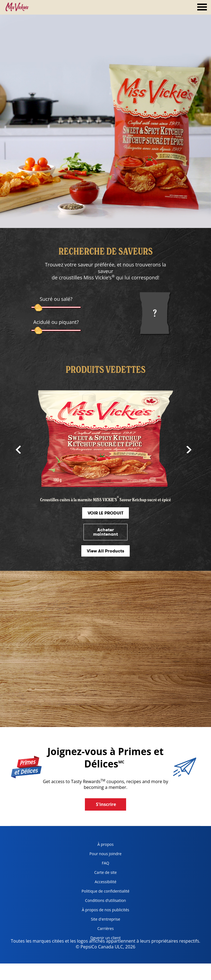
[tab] (202, 8)
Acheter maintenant (105, 532)
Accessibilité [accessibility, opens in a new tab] (97, 883)
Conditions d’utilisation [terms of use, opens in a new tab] (102, 901)
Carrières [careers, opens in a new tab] (96, 930)
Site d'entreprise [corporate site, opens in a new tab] (99, 920)
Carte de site (105, 872)
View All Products (105, 551)
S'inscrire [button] (106, 804)
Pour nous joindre (106, 854)
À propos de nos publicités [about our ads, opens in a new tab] (103, 911)
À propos (106, 844)
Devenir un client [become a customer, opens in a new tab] (99, 939)
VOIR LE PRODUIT (105, 513)
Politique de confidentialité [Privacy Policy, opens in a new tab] (103, 892)
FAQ (106, 863)
